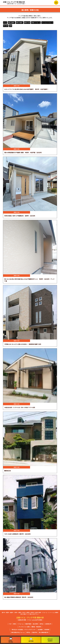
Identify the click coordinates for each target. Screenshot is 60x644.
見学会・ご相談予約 (32, 632)
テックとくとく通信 (24, 627)
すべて (5, 23)
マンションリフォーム (47, 23)
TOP (10, 624)
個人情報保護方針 (44, 632)
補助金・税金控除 (36, 627)
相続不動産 (28, 624)
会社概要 (40, 630)
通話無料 (50, 640)
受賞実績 (47, 630)
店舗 (11, 26)
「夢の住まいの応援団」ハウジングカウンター (23, 630)
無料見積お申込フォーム (18, 632)
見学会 (41, 624)
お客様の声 (48, 624)
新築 (14, 624)
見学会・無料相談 (11, 640)
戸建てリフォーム (36, 23)
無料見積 (31, 640)
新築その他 (27, 23)
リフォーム (20, 624)
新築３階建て (20, 23)
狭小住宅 (6, 26)
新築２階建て (11, 23)
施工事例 (35, 624)
